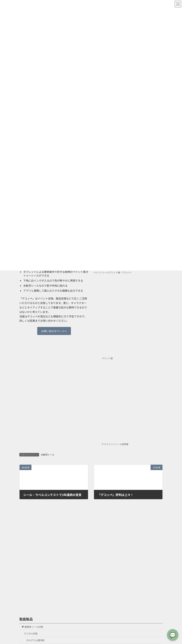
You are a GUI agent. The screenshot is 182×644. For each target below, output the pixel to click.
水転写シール (48, 454)
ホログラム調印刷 (35, 640)
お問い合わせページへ (54, 331)
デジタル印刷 (31, 634)
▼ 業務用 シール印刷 (32, 627)
